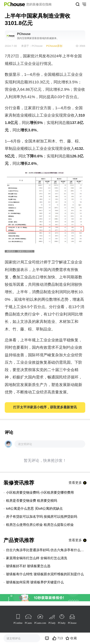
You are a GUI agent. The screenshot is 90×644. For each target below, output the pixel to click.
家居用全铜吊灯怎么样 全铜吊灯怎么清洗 (37, 558)
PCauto (28, 623)
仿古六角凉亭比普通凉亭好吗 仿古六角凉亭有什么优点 (46, 550)
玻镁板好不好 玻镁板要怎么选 (28, 566)
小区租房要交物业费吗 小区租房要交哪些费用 (40, 492)
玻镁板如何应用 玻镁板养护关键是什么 (35, 582)
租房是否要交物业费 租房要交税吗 (32, 501)
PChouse (72, 623)
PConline (18, 623)
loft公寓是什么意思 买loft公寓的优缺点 (34, 508)
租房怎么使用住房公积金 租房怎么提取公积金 (40, 525)
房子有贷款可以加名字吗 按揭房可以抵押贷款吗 (42, 517)
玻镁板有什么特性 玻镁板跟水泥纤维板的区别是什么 (45, 574)
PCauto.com (40, 623)
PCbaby (62, 623)
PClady (52, 623)
